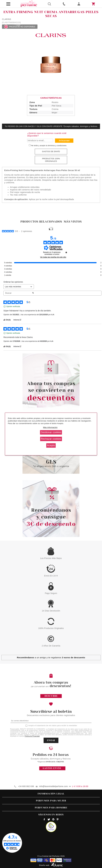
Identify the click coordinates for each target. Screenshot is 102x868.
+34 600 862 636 (26, 786)
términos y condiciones (57, 146)
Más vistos (73, 222)
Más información (50, 427)
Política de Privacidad (32, 736)
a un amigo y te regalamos (51, 657)
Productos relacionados (41, 222)
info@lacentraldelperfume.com (53, 786)
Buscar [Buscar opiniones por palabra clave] (18, 293)
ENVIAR (51, 740)
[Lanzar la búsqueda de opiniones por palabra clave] (33, 293)
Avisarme (64, 141)
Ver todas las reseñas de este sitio (53, 257)
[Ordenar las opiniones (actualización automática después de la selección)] (19, 287)
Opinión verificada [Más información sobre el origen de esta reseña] (13, 307)
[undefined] (66, 252)
